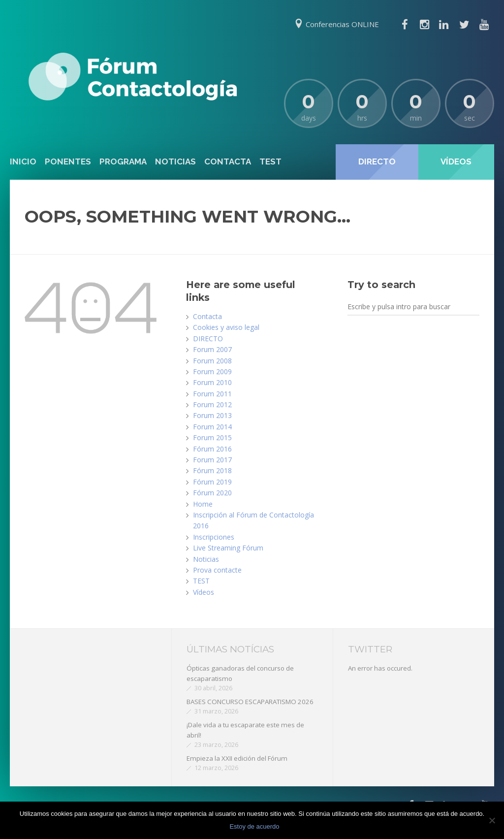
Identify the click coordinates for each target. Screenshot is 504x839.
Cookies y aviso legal (226, 327)
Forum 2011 (212, 394)
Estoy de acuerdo (254, 826)
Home (203, 504)
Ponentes (68, 161)
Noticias (175, 161)
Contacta (228, 161)
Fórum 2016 (212, 449)
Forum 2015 (212, 437)
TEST (270, 161)
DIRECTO (208, 339)
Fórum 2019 (212, 482)
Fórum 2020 (212, 493)
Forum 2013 (212, 415)
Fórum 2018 (212, 470)
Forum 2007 (212, 349)
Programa (123, 161)
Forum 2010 (212, 382)
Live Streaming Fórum (228, 548)
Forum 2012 (212, 404)
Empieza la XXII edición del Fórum (237, 758)
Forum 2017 (212, 460)
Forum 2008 (212, 361)
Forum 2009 (212, 371)
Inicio (23, 161)
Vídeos (204, 592)
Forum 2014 (212, 427)
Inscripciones (214, 537)
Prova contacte (217, 570)
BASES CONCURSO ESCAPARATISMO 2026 (250, 702)
